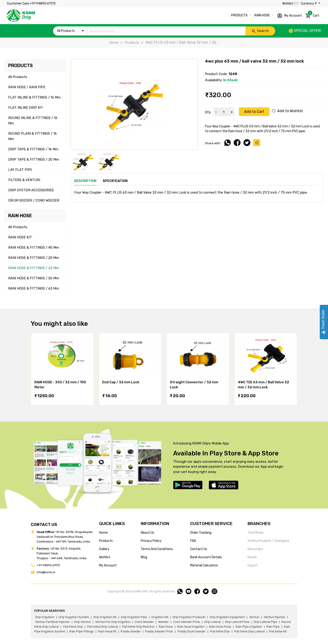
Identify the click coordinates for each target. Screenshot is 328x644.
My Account (289, 16)
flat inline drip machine (138, 627)
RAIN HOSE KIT (20, 237)
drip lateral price (237, 622)
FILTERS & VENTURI (24, 180)
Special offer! (305, 31)
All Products (18, 77)
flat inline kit (278, 631)
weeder (163, 622)
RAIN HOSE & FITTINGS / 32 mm (34, 268)
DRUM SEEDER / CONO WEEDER (34, 200)
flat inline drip (73, 627)
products (106, 541)
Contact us (199, 549)
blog (144, 557)
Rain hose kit (107, 631)
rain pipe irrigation (249, 627)
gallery (104, 549)
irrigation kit (160, 617)
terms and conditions (157, 549)
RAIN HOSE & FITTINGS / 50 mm (34, 278)
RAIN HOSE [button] (263, 15)
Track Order (323, 322)
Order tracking (201, 533)
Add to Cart (254, 112)
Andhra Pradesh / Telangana (268, 541)
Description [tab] (85, 181)
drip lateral (213, 622)
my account (108, 565)
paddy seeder (131, 631)
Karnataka (255, 549)
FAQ (193, 541)
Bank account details (206, 557)
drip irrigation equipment (227, 617)
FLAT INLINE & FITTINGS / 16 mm (34, 97)
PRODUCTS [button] (240, 15)
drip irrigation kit (105, 617)
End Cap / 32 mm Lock (121, 382)
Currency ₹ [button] (309, 4)
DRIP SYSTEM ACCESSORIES (31, 190)
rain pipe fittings (82, 631)
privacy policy (151, 541)
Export (253, 565)
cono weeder (144, 622)
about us (147, 533)
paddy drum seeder (192, 631)
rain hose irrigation (191, 627)
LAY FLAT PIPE (20, 170)
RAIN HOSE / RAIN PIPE (27, 87)
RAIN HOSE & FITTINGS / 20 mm (34, 258)
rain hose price (220, 627)
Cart (312, 15)
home (103, 533)
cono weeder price (187, 622)
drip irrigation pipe (134, 617)
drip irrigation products (189, 617)
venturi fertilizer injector (53, 622)
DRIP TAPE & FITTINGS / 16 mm (33, 149)
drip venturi (83, 622)
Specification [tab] (115, 181)
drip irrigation (45, 617)
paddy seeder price (159, 631)
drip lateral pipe (265, 622)
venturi (254, 617)
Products (129, 43)
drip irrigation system (74, 617)
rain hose (166, 627)
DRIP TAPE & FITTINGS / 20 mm (34, 159)
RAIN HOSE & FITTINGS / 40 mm (34, 247)
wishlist (105, 557)
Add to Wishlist (287, 111)
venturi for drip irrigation (113, 622)
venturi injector (275, 617)
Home (114, 43)
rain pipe (273, 627)
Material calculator (204, 565)
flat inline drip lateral (102, 627)
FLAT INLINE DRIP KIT (26, 108)
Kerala (252, 557)
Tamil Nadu (256, 533)
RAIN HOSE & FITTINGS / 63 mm (34, 288)
